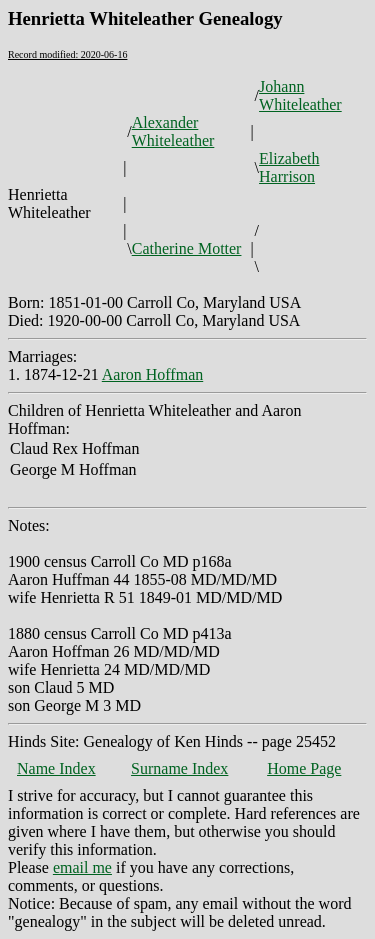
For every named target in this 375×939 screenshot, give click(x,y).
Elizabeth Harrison (289, 167)
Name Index (56, 768)
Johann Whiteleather (300, 95)
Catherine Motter (187, 248)
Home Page (304, 768)
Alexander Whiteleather (173, 131)
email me (82, 867)
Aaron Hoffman (152, 374)
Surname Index (179, 768)
